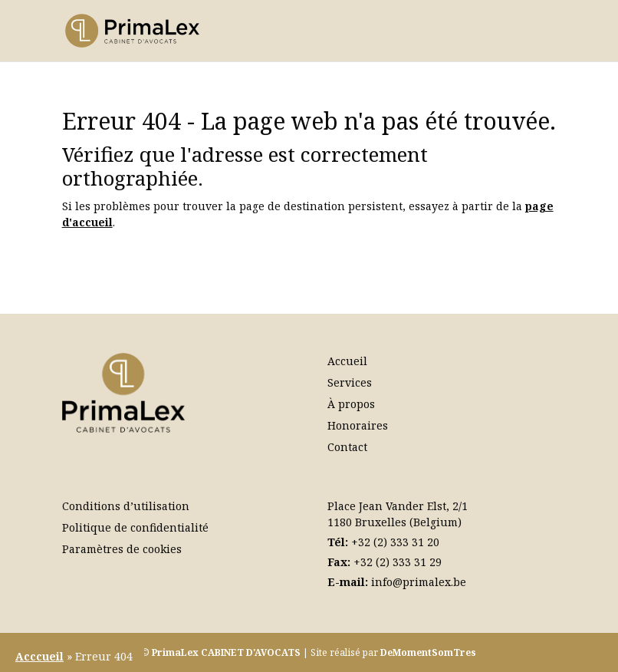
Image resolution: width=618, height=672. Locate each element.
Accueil (347, 361)
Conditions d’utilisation (126, 506)
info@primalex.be (419, 582)
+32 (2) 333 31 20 (395, 542)
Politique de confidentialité (135, 527)
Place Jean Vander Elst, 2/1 (398, 506)
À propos (351, 404)
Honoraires (358, 425)
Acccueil (39, 656)
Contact (347, 447)
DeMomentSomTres (428, 652)
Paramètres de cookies (122, 549)
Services (350, 382)
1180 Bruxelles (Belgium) (394, 522)
